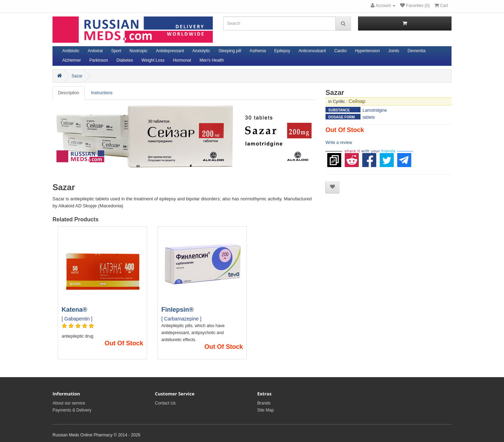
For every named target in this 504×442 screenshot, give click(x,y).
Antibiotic (71, 51)
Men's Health (212, 60)
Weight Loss (153, 60)
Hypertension (367, 51)
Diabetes (125, 60)
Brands (264, 403)
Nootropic (138, 51)
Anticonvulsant (312, 51)
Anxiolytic (201, 51)
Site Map (265, 410)
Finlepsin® (177, 310)
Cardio (340, 51)
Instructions (102, 93)
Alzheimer (72, 60)
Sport (116, 51)
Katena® (74, 310)
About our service (69, 403)
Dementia (416, 51)
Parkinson (99, 60)
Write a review (339, 143)
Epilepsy (282, 51)
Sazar (77, 76)
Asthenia (258, 51)
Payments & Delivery (72, 410)
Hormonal (182, 60)
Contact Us (165, 403)
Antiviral (95, 51)
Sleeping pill (230, 51)
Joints (394, 51)
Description (69, 93)
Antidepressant (170, 51)
